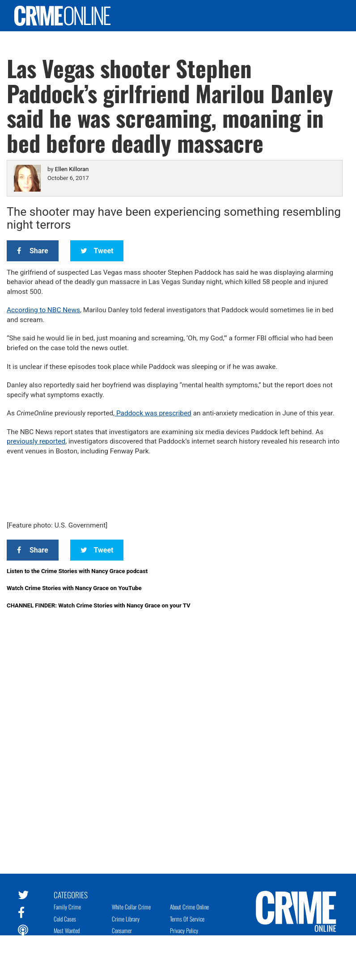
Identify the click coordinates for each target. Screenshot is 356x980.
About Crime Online (189, 907)
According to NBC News (43, 310)
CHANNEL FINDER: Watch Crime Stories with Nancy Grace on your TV (99, 605)
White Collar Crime (131, 907)
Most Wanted (67, 930)
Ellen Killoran (72, 169)
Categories (71, 894)
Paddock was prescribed (153, 413)
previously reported (36, 441)
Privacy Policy (184, 930)
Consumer (122, 930)
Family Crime (67, 907)
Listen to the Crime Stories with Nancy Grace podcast (77, 571)
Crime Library (126, 919)
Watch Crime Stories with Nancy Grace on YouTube (74, 588)
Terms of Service (187, 919)
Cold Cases (65, 919)
